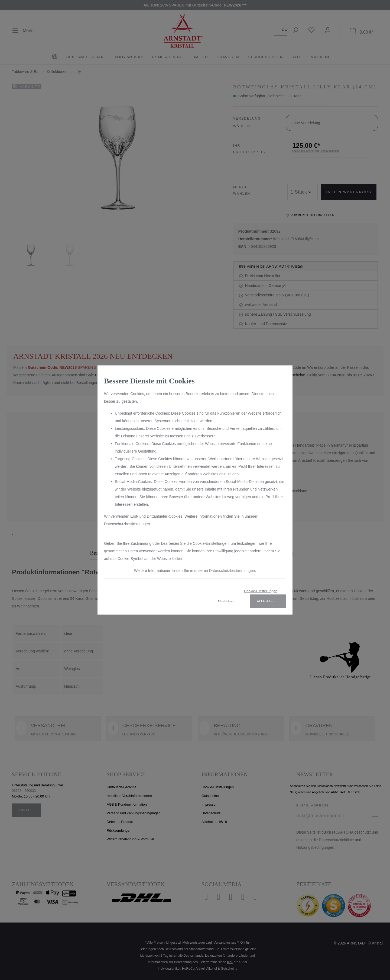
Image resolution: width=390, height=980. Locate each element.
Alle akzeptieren (272, 601)
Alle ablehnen (226, 601)
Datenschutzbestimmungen (232, 571)
